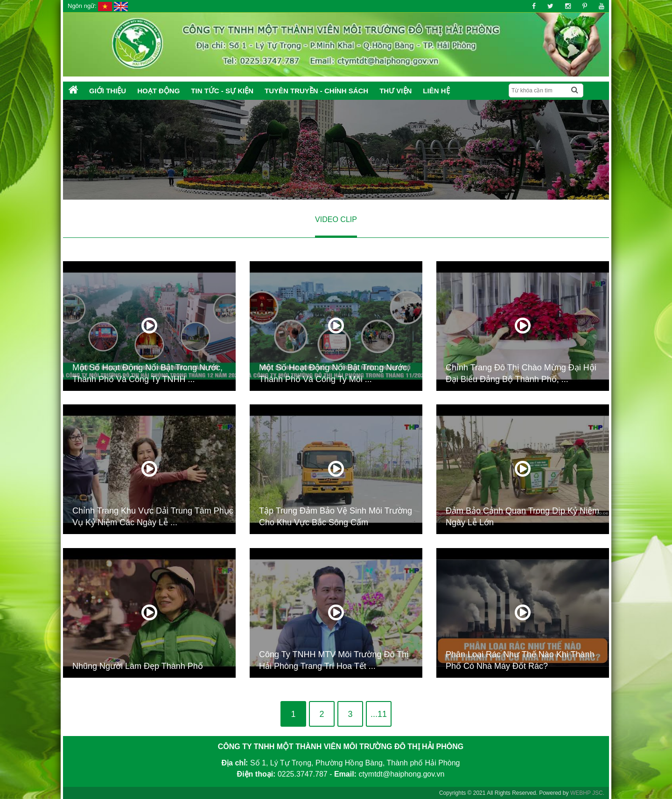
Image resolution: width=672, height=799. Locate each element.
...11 (379, 714)
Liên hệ (436, 91)
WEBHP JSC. (587, 793)
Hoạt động (158, 91)
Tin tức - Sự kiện (222, 91)
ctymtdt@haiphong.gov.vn (401, 774)
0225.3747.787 (303, 774)
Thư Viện (395, 91)
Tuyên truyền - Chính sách (316, 91)
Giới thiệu (108, 91)
